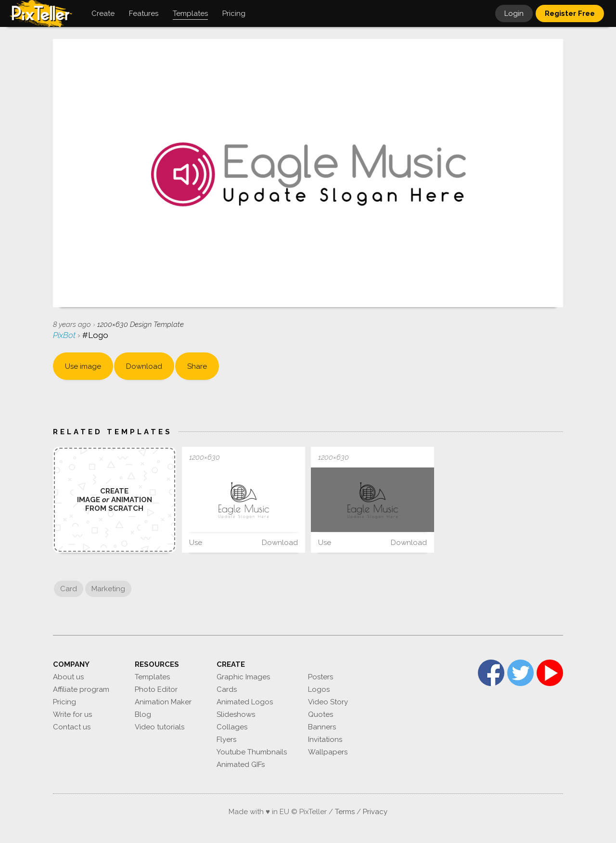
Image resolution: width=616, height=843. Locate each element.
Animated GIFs (241, 765)
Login (514, 13)
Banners (322, 727)
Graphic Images (243, 677)
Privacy (375, 812)
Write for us (72, 714)
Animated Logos (245, 702)
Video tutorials (160, 727)
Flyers (226, 739)
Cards (227, 689)
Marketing (108, 589)
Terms (345, 812)
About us (68, 677)
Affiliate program (81, 689)
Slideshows (236, 714)
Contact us (72, 727)
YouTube (550, 673)
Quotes (321, 714)
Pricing (64, 702)
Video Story (328, 702)
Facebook (491, 673)
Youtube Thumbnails (252, 752)
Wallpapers (328, 752)
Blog (143, 714)
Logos (319, 689)
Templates (152, 677)
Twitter (520, 673)
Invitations (325, 739)
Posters (321, 677)
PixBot (65, 335)
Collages (232, 727)
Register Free (570, 13)
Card (69, 589)
